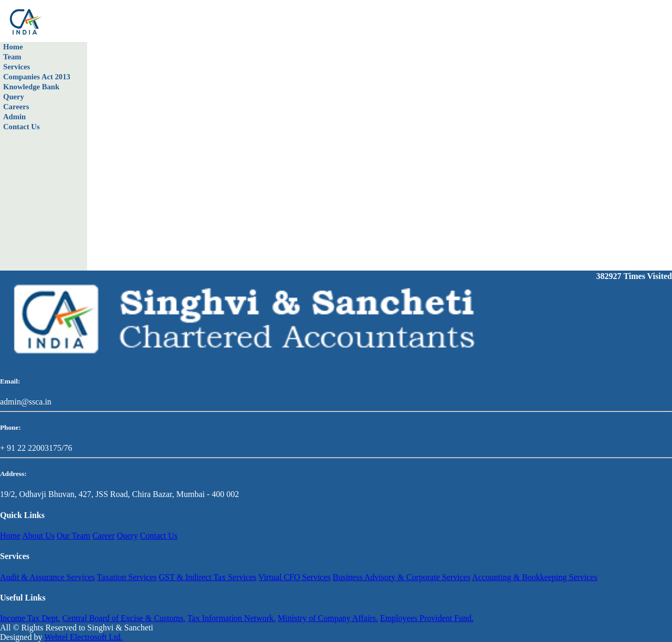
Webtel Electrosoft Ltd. (83, 637)
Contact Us (22, 127)
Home (13, 47)
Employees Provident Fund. (427, 618)
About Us (38, 536)
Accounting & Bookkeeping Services (535, 577)
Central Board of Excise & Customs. (124, 618)
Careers (16, 107)
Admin (14, 117)
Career (104, 536)
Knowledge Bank (31, 87)
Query (14, 97)
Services (17, 67)
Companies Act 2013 (37, 77)
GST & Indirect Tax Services (208, 577)
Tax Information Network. (232, 618)
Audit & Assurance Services (48, 577)
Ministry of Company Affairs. (328, 618)
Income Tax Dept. (30, 618)
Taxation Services (127, 577)
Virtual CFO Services (295, 577)
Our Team (73, 536)
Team (12, 57)
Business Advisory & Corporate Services (402, 577)
